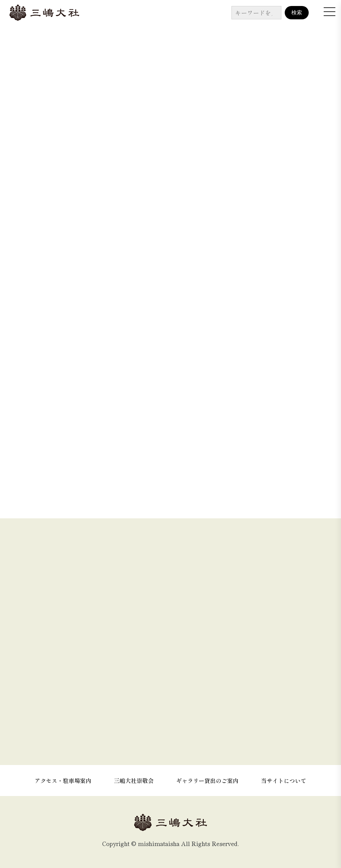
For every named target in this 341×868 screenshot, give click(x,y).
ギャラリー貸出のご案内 (207, 780)
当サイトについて (284, 780)
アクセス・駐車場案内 (63, 780)
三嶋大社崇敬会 (134, 780)
